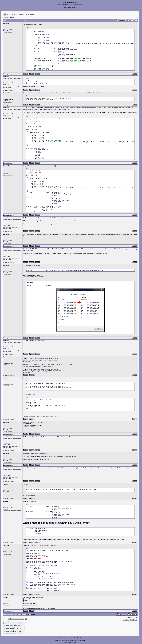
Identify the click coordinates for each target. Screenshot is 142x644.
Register (74, 7)
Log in (80, 9)
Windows (14, 14)
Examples (76, 638)
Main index (56, 638)
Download (62, 638)
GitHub (79, 640)
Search (70, 7)
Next (13, 18)
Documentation (69, 638)
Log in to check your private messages (68, 9)
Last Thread (126, 620)
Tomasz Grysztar (70, 640)
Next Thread (134, 620)
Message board (84, 638)
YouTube (83, 640)
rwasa (75, 642)
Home (65, 7)
